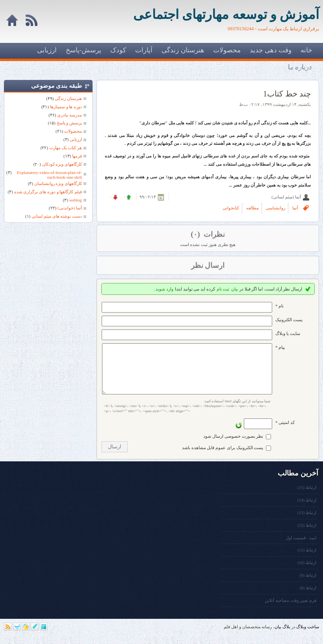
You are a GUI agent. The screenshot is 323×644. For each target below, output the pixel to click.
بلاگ (286, 636)
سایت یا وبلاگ (288, 333)
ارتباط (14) (307, 509)
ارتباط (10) (307, 572)
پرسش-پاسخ (84, 50)
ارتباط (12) (307, 535)
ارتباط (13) (307, 522)
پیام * (280, 347)
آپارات (144, 50)
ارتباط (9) (308, 585)
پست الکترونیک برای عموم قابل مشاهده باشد (223, 457)
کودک (118, 50)
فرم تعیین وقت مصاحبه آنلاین (291, 610)
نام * (279, 306)
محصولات (227, 50)
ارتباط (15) (307, 497)
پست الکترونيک (289, 320)
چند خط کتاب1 (287, 94)
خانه (306, 50)
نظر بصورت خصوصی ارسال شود (233, 446)
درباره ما (300, 67)
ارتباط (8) (308, 597)
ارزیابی (47, 50)
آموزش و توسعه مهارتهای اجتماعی (226, 15)
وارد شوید (164, 289)
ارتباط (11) (307, 559)
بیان (235, 289)
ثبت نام (223, 289)
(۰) (196, 234)
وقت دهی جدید (271, 50)
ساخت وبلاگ (308, 636)
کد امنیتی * (285, 432)
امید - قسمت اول (301, 547)
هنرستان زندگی (183, 50)
